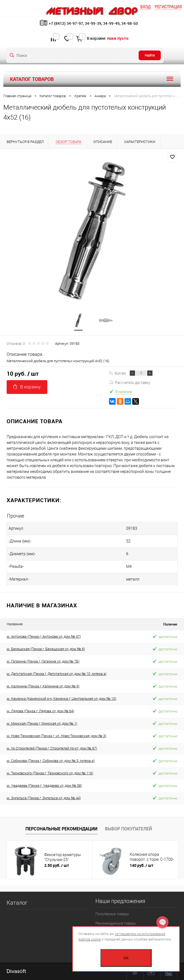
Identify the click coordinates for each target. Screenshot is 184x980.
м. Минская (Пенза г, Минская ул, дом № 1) (42, 723)
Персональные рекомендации (61, 829)
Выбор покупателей (128, 829)
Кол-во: (120, 373)
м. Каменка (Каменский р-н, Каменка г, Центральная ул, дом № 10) (61, 699)
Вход (145, 7)
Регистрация (168, 7)
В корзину (27, 387)
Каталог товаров (92, 79)
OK (126, 958)
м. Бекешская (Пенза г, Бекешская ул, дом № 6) (46, 649)
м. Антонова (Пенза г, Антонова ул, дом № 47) (44, 636)
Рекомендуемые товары (116, 923)
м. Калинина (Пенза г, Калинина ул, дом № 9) (43, 686)
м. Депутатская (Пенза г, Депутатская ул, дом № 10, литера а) (57, 674)
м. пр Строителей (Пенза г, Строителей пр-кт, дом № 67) (52, 748)
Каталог (17, 903)
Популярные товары (112, 914)
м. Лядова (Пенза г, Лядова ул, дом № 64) (40, 711)
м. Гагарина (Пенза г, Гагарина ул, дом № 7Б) (43, 661)
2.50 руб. (57, 865)
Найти (150, 55)
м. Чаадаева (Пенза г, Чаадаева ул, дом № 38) (44, 786)
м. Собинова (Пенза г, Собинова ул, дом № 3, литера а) (51, 761)
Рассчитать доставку (129, 382)
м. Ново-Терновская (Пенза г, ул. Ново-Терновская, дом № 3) (56, 736)
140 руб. (142, 865)
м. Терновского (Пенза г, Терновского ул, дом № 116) (50, 773)
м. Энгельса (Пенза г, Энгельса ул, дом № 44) (44, 798)
